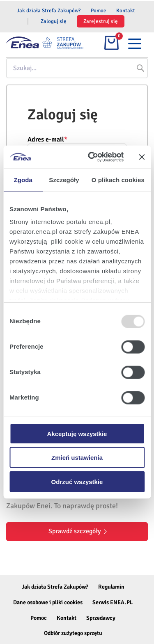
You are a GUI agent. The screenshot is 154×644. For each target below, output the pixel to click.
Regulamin (111, 587)
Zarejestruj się (101, 21)
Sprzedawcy (101, 618)
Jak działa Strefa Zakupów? (49, 11)
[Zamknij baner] (142, 157)
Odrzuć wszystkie (77, 481)
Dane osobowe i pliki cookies (48, 602)
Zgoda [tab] (23, 179)
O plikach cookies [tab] (118, 179)
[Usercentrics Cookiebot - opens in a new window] (92, 157)
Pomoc (98, 11)
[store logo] (64, 43)
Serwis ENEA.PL (113, 602)
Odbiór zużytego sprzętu (73, 633)
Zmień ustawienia (77, 458)
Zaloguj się (54, 21)
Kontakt (126, 11)
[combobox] (77, 68)
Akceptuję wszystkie (77, 433)
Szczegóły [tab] (64, 179)
